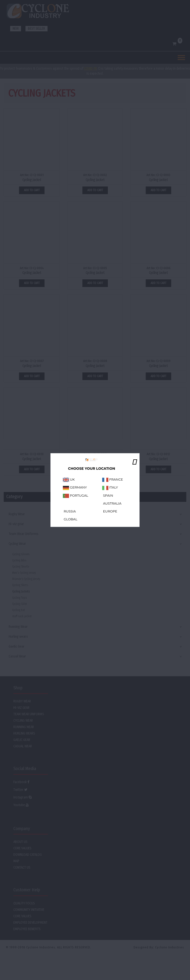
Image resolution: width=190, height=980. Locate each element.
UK (69, 480)
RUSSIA (69, 511)
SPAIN (108, 495)
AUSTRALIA (112, 503)
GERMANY (75, 488)
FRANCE (113, 480)
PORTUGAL (76, 495)
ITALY (110, 488)
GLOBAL (70, 519)
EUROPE (110, 511)
